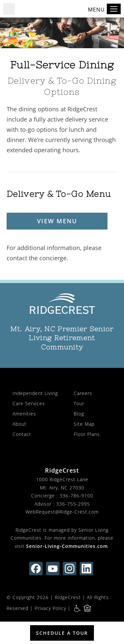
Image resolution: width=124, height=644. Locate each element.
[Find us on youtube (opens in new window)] (53, 569)
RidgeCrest (68, 597)
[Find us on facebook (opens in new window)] (36, 569)
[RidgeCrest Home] (62, 304)
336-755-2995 (73, 504)
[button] (9, 9)
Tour (79, 403)
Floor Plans (87, 434)
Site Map (84, 424)
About (20, 424)
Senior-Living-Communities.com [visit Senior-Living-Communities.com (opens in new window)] (67, 546)
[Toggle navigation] (114, 9)
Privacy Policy (50, 608)
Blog (79, 414)
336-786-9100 (76, 496)
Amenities (24, 414)
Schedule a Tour (62, 633)
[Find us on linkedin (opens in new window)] (86, 569)
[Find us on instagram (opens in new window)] (70, 569)
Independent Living (35, 393)
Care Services (29, 403)
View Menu (57, 221)
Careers (83, 393)
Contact (22, 434)
